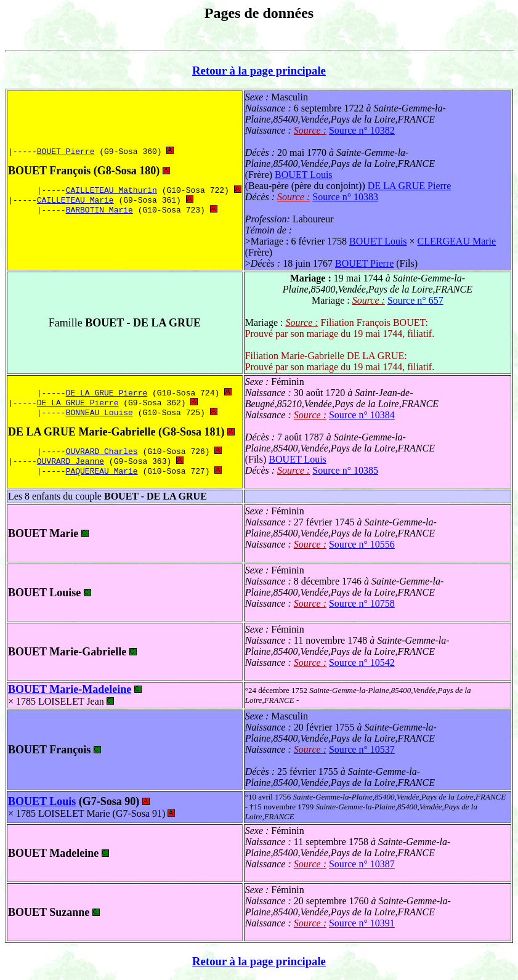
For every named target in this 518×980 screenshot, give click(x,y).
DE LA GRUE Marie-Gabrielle (82, 432)
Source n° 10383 (345, 197)
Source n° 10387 (362, 864)
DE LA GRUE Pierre (410, 186)
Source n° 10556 (362, 544)
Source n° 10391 (362, 923)
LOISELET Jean (76, 701)
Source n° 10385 (345, 470)
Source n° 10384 (362, 415)
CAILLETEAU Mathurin (111, 190)
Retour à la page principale (259, 71)
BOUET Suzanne (49, 912)
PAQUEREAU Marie (102, 474)
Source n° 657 (415, 300)
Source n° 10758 (362, 603)
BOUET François (49, 169)
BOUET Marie (43, 533)
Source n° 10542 (362, 662)
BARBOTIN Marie (99, 212)
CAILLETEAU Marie (75, 201)
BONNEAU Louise (99, 412)
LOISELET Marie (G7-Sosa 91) (107, 813)
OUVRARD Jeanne (71, 463)
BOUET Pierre (66, 150)
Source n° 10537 (362, 749)
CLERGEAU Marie (457, 241)
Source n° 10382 (362, 130)
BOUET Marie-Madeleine (70, 689)
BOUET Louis (303, 175)
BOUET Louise (44, 593)
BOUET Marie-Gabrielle (67, 652)
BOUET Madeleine (53, 853)
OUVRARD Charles (102, 452)
